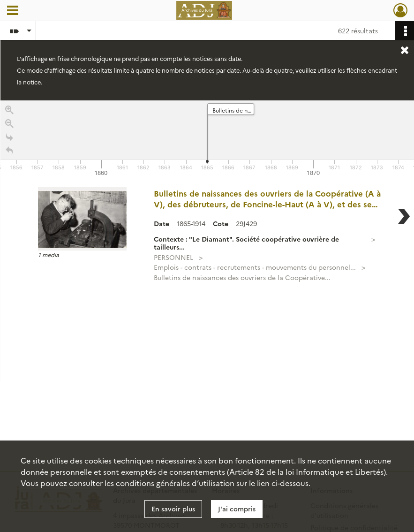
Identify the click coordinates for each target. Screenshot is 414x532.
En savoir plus (173, 509)
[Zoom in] (9, 111)
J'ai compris (237, 509)
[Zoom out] (9, 125)
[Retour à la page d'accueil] (9, 152)
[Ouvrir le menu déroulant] (13, 11)
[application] (207, 139)
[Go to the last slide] (9, 139)
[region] (207, 241)
